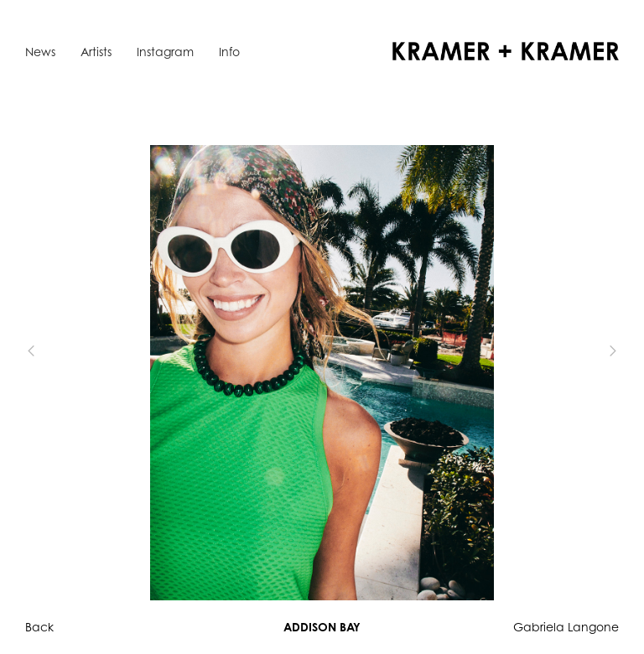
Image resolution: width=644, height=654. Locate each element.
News (40, 52)
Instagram (165, 52)
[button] (59, 351)
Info (229, 52)
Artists (96, 52)
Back (39, 627)
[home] (506, 51)
